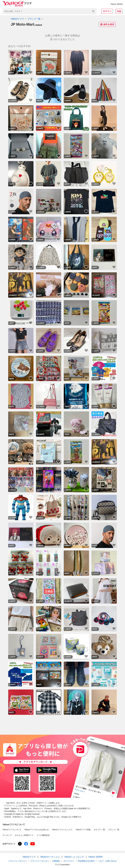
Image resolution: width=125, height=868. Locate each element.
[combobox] (49, 11)
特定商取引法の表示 (86, 861)
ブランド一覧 (34, 19)
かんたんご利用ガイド (24, 835)
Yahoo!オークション (50, 857)
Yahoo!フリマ (17, 19)
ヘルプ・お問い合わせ (107, 861)
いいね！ (31, 72)
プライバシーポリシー (18, 861)
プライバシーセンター (40, 861)
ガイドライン (69, 861)
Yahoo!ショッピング (74, 857)
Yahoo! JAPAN (116, 4)
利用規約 (56, 861)
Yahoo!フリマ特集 (83, 830)
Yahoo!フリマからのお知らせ (37, 830)
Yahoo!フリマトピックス (62, 830)
